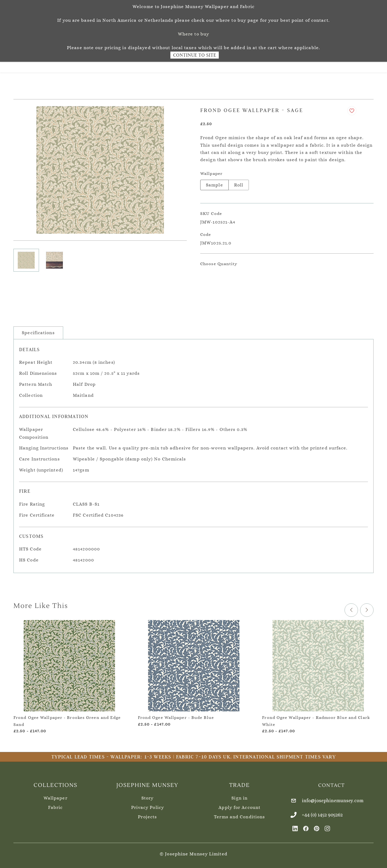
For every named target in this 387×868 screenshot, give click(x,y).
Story (148, 795)
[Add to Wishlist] (352, 108)
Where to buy (193, 34)
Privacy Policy (148, 805)
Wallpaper (55, 795)
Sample (214, 182)
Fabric (55, 805)
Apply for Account (239, 805)
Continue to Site (195, 55)
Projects (147, 814)
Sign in (239, 795)
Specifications (38, 330)
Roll (239, 182)
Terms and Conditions (239, 814)
